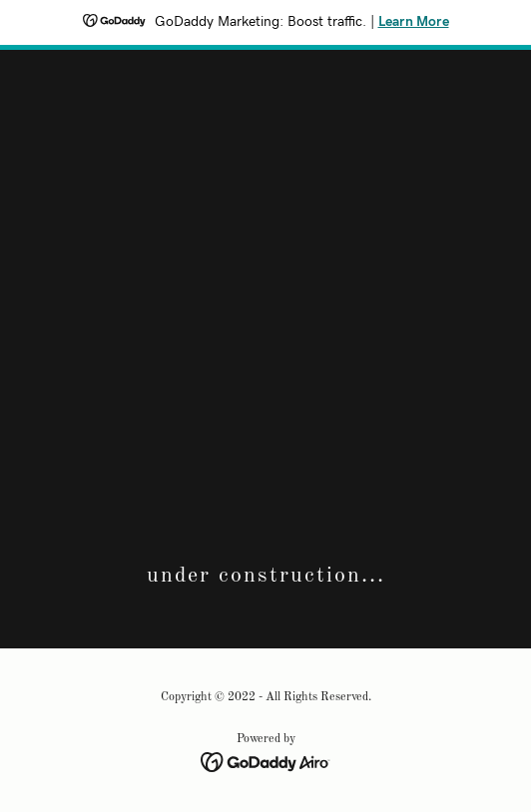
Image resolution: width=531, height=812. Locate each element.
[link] (266, 762)
